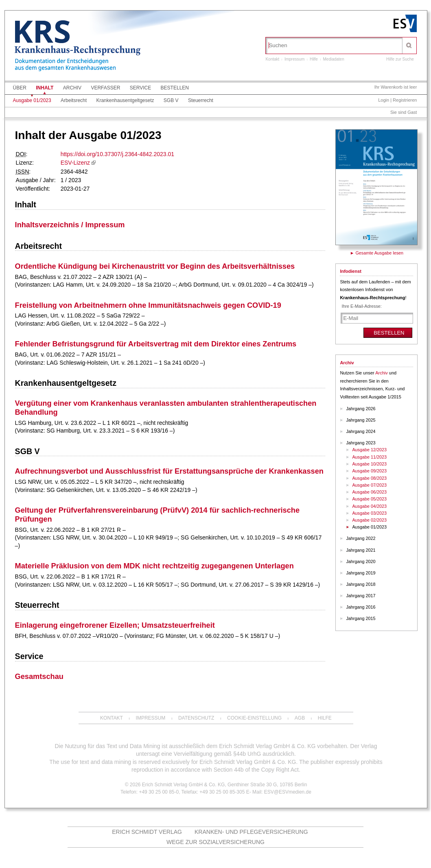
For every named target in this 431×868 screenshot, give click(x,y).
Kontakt (272, 59)
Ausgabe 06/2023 (369, 492)
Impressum (294, 59)
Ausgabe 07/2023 (369, 485)
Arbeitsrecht (74, 100)
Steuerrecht (201, 100)
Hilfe (314, 59)
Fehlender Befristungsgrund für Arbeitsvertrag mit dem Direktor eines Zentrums (156, 344)
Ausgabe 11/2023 (369, 457)
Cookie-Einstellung (254, 718)
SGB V (171, 100)
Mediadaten (333, 59)
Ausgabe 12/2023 (369, 450)
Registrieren (405, 100)
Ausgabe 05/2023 (369, 499)
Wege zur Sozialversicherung (215, 842)
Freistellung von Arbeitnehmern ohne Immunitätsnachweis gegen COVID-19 (148, 305)
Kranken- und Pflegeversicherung (251, 832)
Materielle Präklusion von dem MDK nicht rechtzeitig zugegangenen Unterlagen (154, 566)
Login (384, 100)
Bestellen (175, 88)
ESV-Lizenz (75, 163)
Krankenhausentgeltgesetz (125, 100)
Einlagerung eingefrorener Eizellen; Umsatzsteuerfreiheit (115, 625)
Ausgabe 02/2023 (369, 520)
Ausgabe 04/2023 (369, 506)
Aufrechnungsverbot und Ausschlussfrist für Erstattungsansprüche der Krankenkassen (169, 471)
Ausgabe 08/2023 (369, 478)
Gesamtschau (39, 677)
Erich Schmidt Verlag (147, 832)
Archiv (72, 88)
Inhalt (45, 88)
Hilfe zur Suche (400, 59)
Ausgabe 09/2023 (369, 471)
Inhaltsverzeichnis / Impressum (70, 225)
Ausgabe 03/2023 (369, 513)
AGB (300, 718)
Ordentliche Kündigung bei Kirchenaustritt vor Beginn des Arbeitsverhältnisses (155, 266)
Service (140, 88)
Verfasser (105, 88)
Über (20, 88)
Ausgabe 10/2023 (369, 464)
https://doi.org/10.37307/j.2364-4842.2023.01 (117, 154)
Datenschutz (196, 718)
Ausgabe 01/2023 (32, 100)
